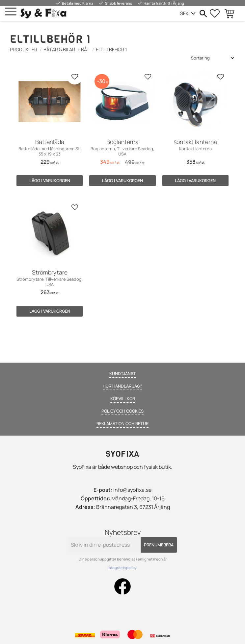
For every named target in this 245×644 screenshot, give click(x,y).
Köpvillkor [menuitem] (123, 398)
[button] (11, 12)
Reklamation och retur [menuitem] (122, 423)
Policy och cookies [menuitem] (122, 411)
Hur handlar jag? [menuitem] (122, 386)
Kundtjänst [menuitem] (123, 373)
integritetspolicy (122, 568)
